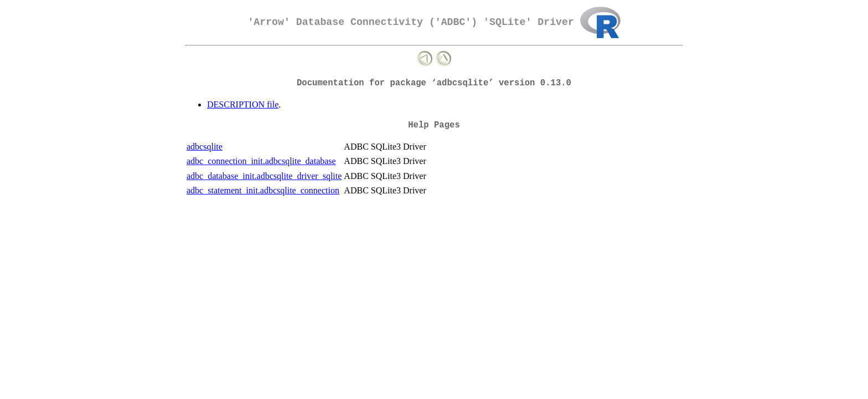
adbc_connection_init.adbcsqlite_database (261, 161)
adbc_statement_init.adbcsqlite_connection (263, 190)
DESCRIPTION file (243, 104)
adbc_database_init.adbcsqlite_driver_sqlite (264, 176)
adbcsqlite (205, 147)
